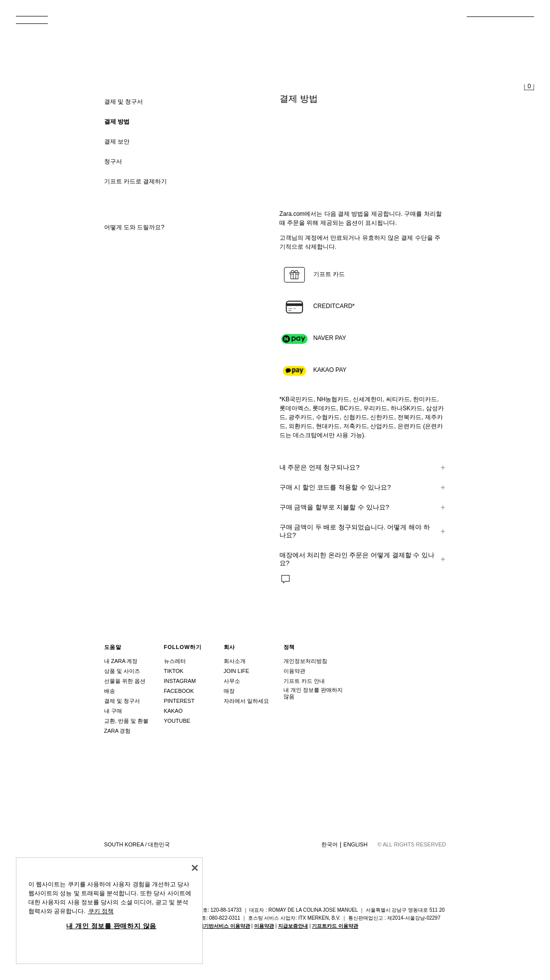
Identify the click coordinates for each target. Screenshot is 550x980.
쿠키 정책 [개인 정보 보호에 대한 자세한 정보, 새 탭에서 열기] (101, 911)
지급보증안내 (293, 926)
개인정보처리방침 (305, 661)
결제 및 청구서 (122, 701)
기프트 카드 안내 (304, 681)
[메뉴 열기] (36, 23)
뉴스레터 (175, 661)
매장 (229, 691)
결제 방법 (117, 122)
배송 (110, 691)
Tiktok (174, 671)
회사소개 (235, 661)
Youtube (177, 721)
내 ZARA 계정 (121, 661)
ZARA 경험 (118, 731)
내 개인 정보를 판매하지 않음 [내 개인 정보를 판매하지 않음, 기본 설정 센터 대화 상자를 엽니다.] (111, 926)
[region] (109, 911)
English (355, 844)
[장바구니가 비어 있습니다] (529, 88)
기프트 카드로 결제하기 (136, 181)
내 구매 (113, 711)
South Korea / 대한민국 (137, 844)
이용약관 (294, 671)
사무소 (232, 681)
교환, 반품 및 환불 (126, 721)
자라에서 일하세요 (246, 701)
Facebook (179, 691)
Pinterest (179, 701)
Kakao (173, 711)
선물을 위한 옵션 (125, 681)
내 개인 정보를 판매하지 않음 (313, 693)
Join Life (236, 671)
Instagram (180, 681)
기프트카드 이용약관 (335, 926)
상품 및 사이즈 (122, 671)
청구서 (113, 162)
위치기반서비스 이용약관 (222, 926)
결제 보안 (117, 142)
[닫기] (195, 868)
